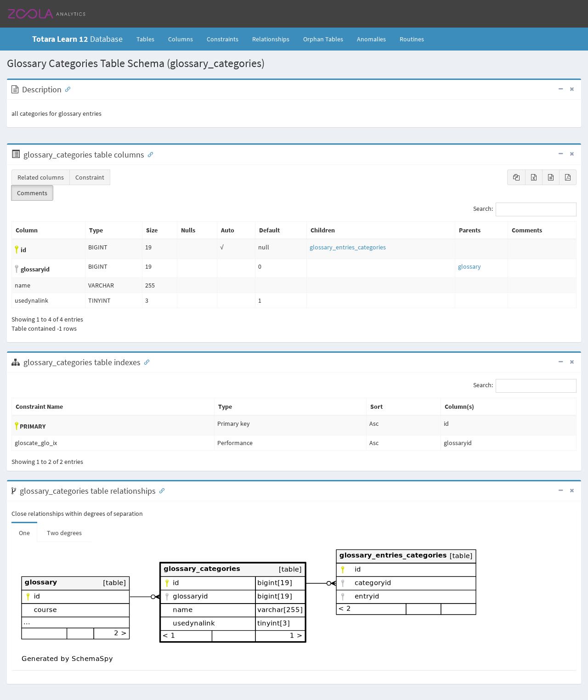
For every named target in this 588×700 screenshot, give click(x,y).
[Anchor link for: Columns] (148, 154)
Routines (412, 39)
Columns (181, 39)
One (24, 533)
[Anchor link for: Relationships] (160, 490)
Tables (149, 39)
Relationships (271, 39)
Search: (525, 209)
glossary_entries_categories (348, 247)
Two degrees (64, 533)
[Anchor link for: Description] (66, 89)
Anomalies (371, 39)
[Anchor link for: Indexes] (145, 361)
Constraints (223, 39)
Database (77, 39)
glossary (469, 266)
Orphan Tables (323, 39)
